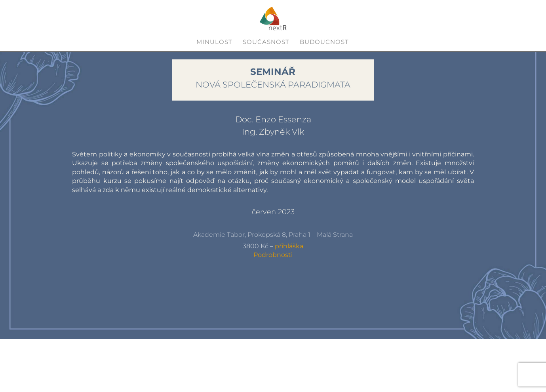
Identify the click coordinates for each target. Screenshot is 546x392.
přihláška (289, 246)
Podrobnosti (273, 255)
